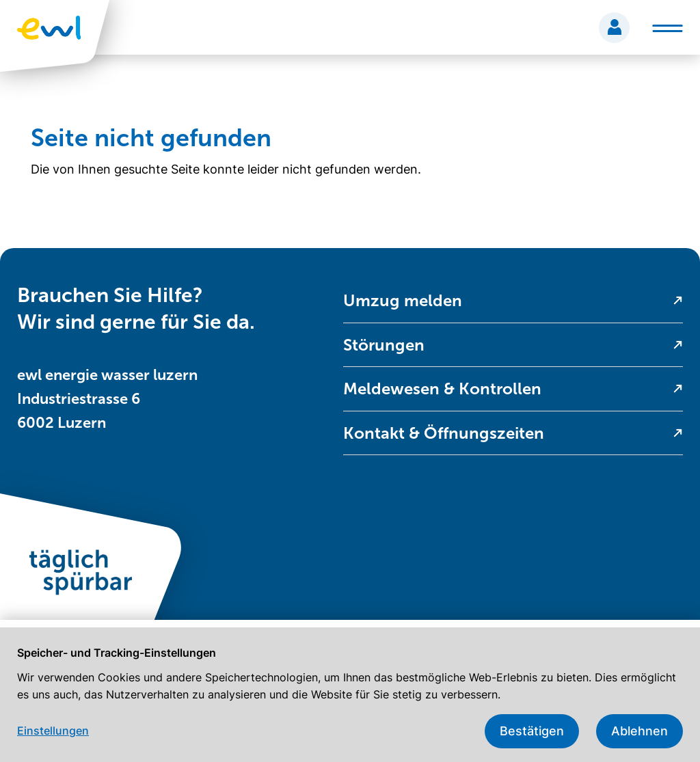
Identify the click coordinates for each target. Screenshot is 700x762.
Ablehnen (640, 731)
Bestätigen (532, 731)
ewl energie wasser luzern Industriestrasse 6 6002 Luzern (107, 399)
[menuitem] (513, 301)
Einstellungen (53, 731)
